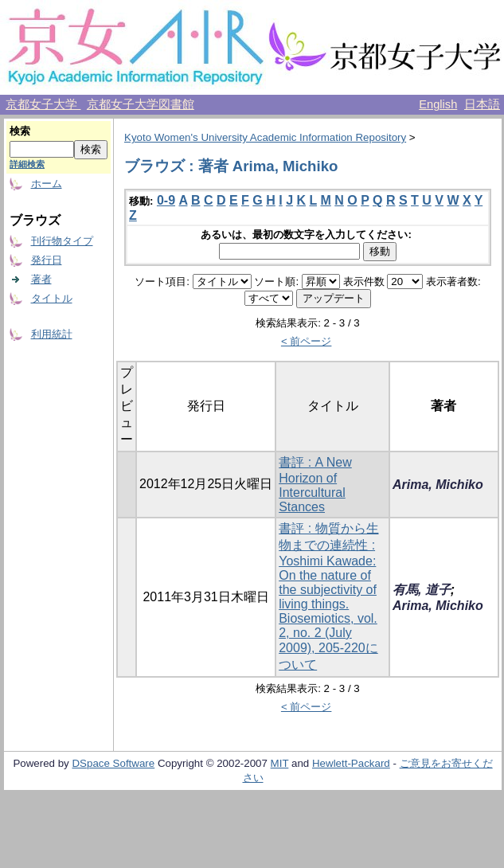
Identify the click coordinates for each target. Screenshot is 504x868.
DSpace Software (113, 763)
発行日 (47, 260)
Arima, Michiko (438, 485)
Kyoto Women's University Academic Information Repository (265, 137)
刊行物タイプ (62, 241)
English (438, 104)
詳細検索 (27, 164)
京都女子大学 (43, 104)
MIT (280, 763)
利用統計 (52, 334)
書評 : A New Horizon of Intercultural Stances (315, 485)
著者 (41, 279)
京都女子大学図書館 (141, 104)
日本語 (482, 104)
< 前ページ (307, 341)
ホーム (47, 184)
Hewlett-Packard (351, 763)
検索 (20, 131)
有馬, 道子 (422, 590)
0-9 (166, 200)
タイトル (52, 298)
